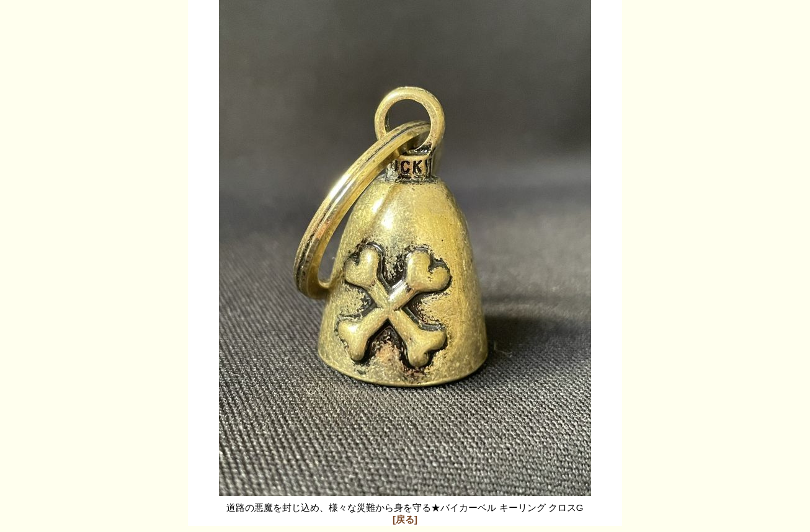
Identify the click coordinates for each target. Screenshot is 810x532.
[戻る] (405, 519)
